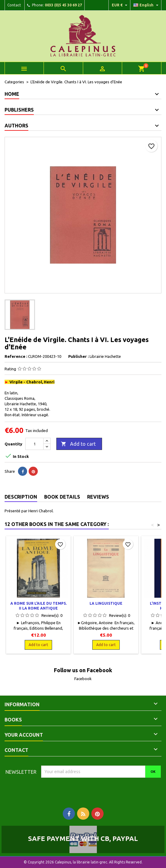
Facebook (83, 679)
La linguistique (106, 603)
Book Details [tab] (62, 497)
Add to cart (78, 444)
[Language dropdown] (147, 5)
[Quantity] (34, 444)
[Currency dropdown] (120, 5)
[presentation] (92, 790)
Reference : (16, 356)
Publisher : (78, 356)
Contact (14, 5)
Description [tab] (21, 497)
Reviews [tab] (98, 497)
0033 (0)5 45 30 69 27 (63, 5)
